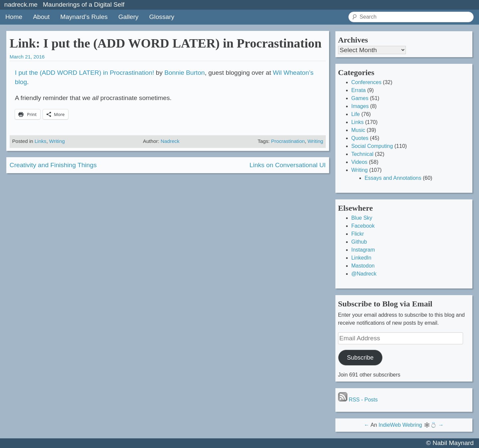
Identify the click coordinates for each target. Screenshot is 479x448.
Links (40, 141)
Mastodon (363, 266)
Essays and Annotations (393, 178)
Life (356, 114)
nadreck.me (21, 4)
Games (360, 98)
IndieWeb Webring (400, 425)
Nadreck (170, 141)
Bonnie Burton (184, 73)
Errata (359, 90)
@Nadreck (364, 274)
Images (360, 106)
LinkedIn (361, 258)
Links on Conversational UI (288, 165)
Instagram (363, 250)
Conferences (366, 82)
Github (359, 242)
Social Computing (372, 146)
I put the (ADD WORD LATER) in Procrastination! (85, 73)
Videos (359, 162)
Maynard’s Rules (84, 17)
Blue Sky (362, 218)
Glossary (162, 17)
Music (358, 130)
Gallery (128, 17)
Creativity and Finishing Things (53, 165)
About (41, 17)
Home (14, 17)
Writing (57, 141)
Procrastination (288, 141)
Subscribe (360, 358)
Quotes (360, 138)
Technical (362, 154)
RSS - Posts (358, 400)
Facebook (363, 226)
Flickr (358, 234)
